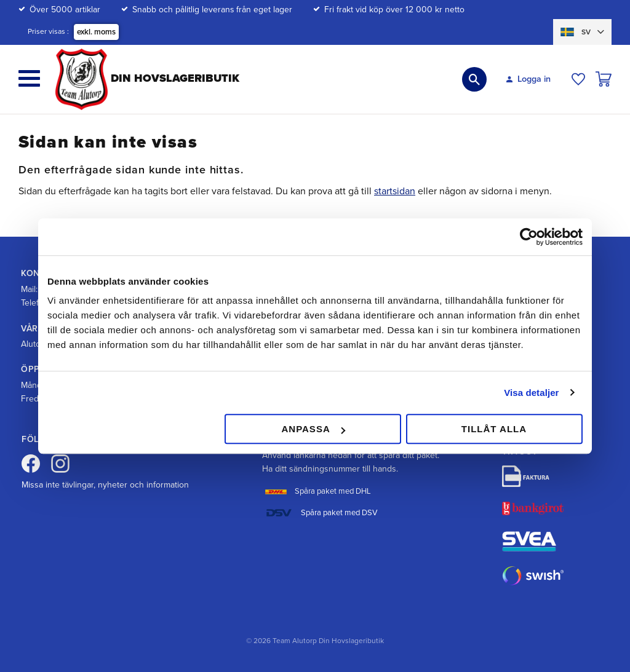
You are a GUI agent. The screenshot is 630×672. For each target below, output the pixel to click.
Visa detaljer (531, 393)
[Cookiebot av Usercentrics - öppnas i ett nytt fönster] (529, 237)
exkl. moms (96, 32)
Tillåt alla (494, 429)
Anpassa (313, 429)
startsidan (395, 191)
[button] (29, 78)
